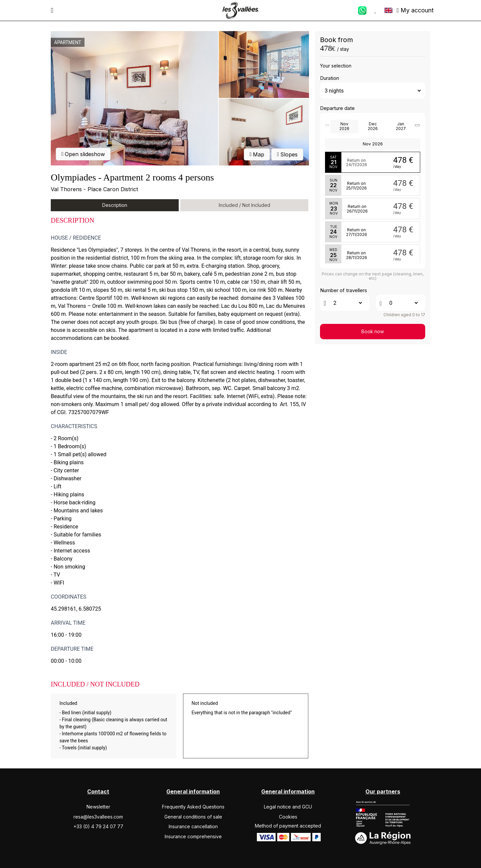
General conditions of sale (193, 817)
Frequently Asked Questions (193, 807)
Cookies (288, 817)
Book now (373, 331)
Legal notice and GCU (288, 807)
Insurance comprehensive (193, 836)
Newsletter (98, 807)
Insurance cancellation (193, 826)
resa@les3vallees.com (98, 817)
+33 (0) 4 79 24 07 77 (98, 826)
